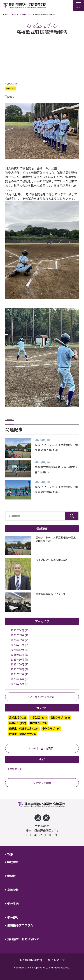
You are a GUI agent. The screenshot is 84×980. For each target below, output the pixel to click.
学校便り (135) (38, 723)
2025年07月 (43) (20, 674)
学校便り (13, 918)
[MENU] (79, 5)
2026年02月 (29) (20, 640)
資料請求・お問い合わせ (23, 939)
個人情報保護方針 (31, 960)
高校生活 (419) (18, 717)
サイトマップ (56, 960)
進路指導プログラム (20, 925)
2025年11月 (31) (20, 655)
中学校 (11, 876)
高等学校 (13, 890)
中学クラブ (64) (51, 728)
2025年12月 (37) (20, 650)
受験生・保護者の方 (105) (24, 728)
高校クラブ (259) (60, 717)
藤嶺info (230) (18, 723)
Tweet (10, 96)
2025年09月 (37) (20, 664)
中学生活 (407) (38, 717)
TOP (10, 854)
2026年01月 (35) (20, 645)
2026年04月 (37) (20, 630)
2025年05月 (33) (20, 684)
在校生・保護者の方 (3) (22, 734)
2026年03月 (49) (20, 635)
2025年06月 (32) (20, 679)
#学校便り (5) (16, 769)
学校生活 (13, 904)
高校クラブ (11, 88)
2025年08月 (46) (20, 669)
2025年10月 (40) (20, 659)
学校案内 (13, 862)
